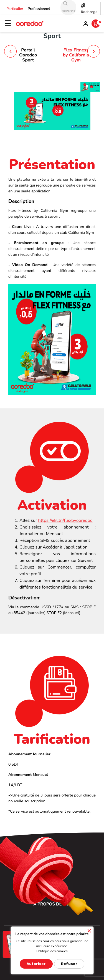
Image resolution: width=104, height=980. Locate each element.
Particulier (15, 9)
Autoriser (36, 964)
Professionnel (39, 9)
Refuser (69, 964)
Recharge (89, 12)
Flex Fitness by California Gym (76, 55)
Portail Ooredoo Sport (28, 55)
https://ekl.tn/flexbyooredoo (65, 520)
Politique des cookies (52, 951)
